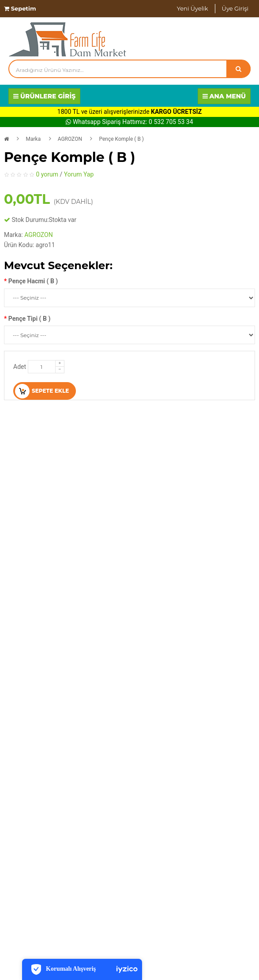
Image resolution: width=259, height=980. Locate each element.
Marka (33, 139)
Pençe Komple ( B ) (121, 139)
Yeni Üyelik (193, 8)
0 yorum (47, 174)
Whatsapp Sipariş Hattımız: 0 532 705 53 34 (129, 122)
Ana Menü (224, 96)
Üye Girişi (235, 8)
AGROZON (70, 139)
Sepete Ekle (42, 391)
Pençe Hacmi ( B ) (33, 281)
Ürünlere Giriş (44, 96)
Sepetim (20, 8)
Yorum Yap (79, 174)
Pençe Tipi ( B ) (29, 319)
